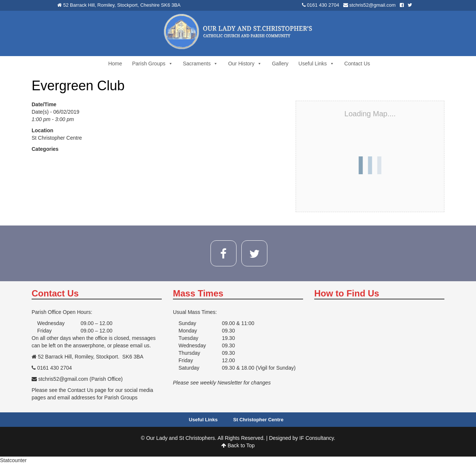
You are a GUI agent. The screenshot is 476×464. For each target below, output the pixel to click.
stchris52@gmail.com (372, 5)
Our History (245, 64)
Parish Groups (152, 64)
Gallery (280, 64)
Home (115, 64)
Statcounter (13, 460)
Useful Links (316, 64)
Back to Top (238, 445)
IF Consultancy (316, 438)
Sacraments (201, 64)
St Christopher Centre (57, 138)
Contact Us (357, 64)
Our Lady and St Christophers (181, 438)
